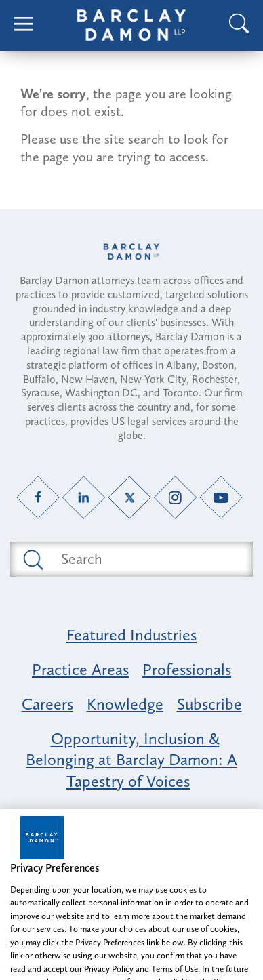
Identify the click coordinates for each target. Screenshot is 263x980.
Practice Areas (80, 669)
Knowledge (125, 704)
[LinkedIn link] (84, 497)
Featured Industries (131, 635)
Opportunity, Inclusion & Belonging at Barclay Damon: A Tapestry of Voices (131, 759)
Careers (47, 704)
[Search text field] (147, 559)
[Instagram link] (175, 497)
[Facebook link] (38, 497)
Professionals (187, 669)
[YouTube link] (221, 497)
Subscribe (209, 704)
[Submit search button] (32, 559)
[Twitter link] (130, 497)
